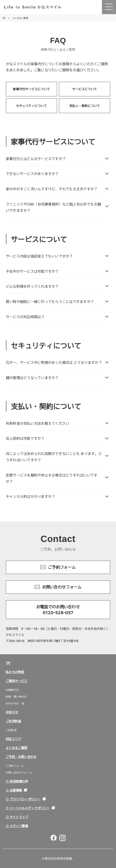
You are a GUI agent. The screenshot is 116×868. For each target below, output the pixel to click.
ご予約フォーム (62, 567)
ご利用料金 (13, 721)
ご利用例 (11, 730)
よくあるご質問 (16, 748)
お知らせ (12, 712)
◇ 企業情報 (14, 790)
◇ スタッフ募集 (17, 826)
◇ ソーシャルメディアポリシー (28, 808)
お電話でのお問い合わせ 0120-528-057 (60, 610)
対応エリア (13, 739)
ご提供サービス (16, 681)
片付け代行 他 (15, 703)
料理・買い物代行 (16, 697)
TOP (8, 663)
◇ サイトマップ (17, 817)
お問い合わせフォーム (62, 587)
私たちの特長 (15, 672)
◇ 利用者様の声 (17, 781)
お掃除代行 (12, 690)
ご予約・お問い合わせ (21, 757)
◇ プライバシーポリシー (23, 799)
